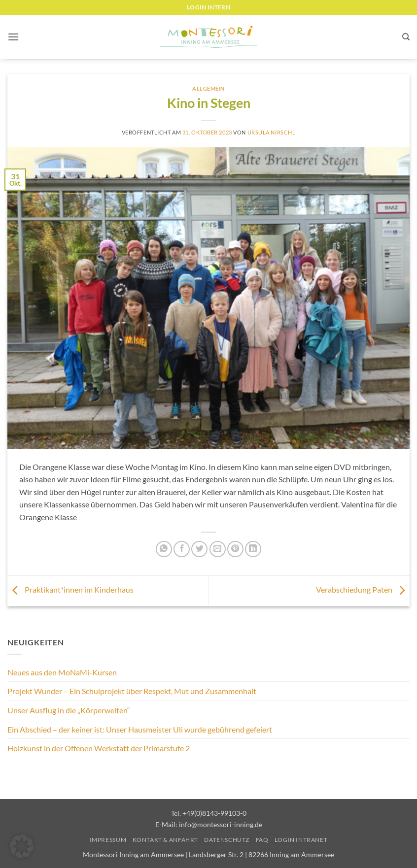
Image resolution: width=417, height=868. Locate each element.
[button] (13, 37)
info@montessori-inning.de (221, 824)
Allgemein (208, 88)
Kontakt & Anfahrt (165, 840)
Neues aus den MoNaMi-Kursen (62, 672)
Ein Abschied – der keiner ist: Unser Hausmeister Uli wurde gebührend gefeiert (140, 729)
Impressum (108, 840)
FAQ (262, 840)
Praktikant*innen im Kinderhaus (70, 589)
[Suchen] (406, 37)
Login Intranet (301, 840)
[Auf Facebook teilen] (182, 549)
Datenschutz (227, 840)
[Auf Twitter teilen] (199, 549)
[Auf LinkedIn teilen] (253, 549)
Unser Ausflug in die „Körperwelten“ (69, 710)
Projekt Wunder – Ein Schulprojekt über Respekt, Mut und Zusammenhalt (132, 691)
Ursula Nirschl (272, 132)
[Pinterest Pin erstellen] (235, 549)
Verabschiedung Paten (363, 589)
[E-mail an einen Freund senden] (218, 549)
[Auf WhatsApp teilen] (164, 549)
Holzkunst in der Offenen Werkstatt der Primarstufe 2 (99, 748)
